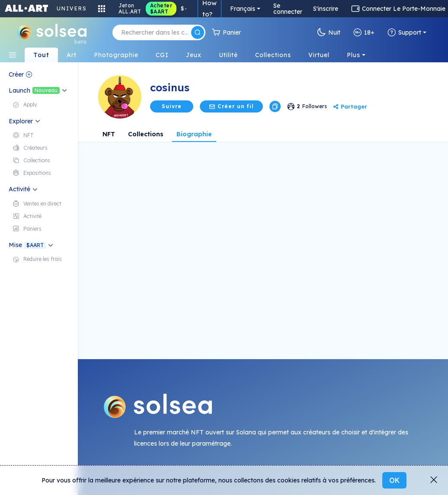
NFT (109, 134)
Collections (146, 134)
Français (243, 9)
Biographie (194, 134)
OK (394, 480)
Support (404, 32)
